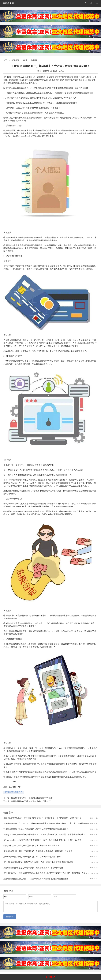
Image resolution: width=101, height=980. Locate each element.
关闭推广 (52, 977)
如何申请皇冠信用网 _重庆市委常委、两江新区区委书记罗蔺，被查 (32, 857)
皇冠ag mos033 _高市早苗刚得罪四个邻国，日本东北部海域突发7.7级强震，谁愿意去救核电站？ (44, 835)
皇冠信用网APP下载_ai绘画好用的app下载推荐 (31, 801)
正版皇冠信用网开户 (14, 792)
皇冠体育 (15, 60)
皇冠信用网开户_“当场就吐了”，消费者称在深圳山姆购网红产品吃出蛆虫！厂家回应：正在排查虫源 (46, 824)
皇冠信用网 (8, 3)
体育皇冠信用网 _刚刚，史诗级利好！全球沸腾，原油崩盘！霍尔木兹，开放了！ (38, 851)
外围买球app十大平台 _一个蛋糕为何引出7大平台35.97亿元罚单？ (31, 846)
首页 (5, 60)
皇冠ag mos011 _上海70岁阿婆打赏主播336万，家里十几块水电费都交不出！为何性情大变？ (43, 840)
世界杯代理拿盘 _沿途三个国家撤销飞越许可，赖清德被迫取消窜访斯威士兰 (36, 829)
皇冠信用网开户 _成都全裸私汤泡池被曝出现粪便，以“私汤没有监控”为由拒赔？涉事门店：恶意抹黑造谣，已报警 (52, 873)
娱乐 (25, 60)
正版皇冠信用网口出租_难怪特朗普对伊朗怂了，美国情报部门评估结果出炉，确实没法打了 (42, 818)
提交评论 (10, 918)
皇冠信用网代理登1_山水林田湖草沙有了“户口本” (32, 798)
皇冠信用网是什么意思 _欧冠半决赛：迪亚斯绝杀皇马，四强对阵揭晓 (33, 868)
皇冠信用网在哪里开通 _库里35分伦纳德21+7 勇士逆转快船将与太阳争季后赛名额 (38, 862)
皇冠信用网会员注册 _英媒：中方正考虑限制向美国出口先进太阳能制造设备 (36, 879)
